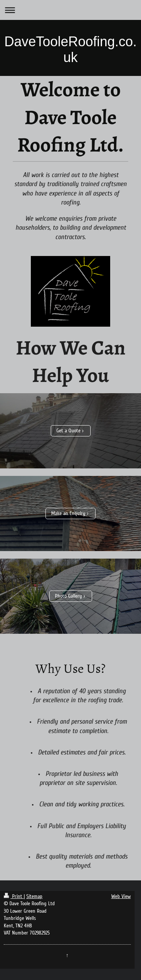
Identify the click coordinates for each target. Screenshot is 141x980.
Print (14, 896)
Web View (121, 896)
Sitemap (34, 896)
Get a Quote (68, 431)
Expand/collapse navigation (70, 10)
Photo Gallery (68, 596)
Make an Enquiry (68, 513)
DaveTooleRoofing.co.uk (70, 49)
